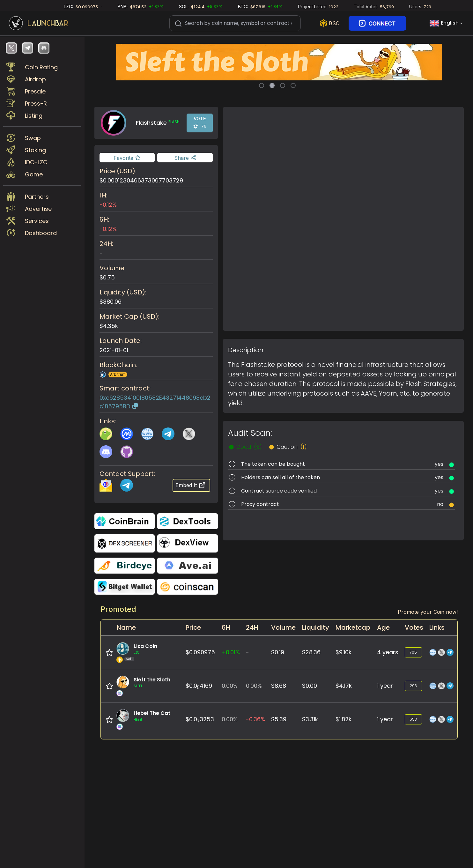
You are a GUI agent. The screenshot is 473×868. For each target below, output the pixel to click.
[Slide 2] (272, 85)
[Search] (235, 23)
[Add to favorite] (127, 158)
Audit (129, 659)
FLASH (174, 122)
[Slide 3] (283, 85)
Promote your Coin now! (428, 612)
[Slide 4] (293, 85)
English (444, 23)
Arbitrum (118, 374)
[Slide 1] (262, 85)
